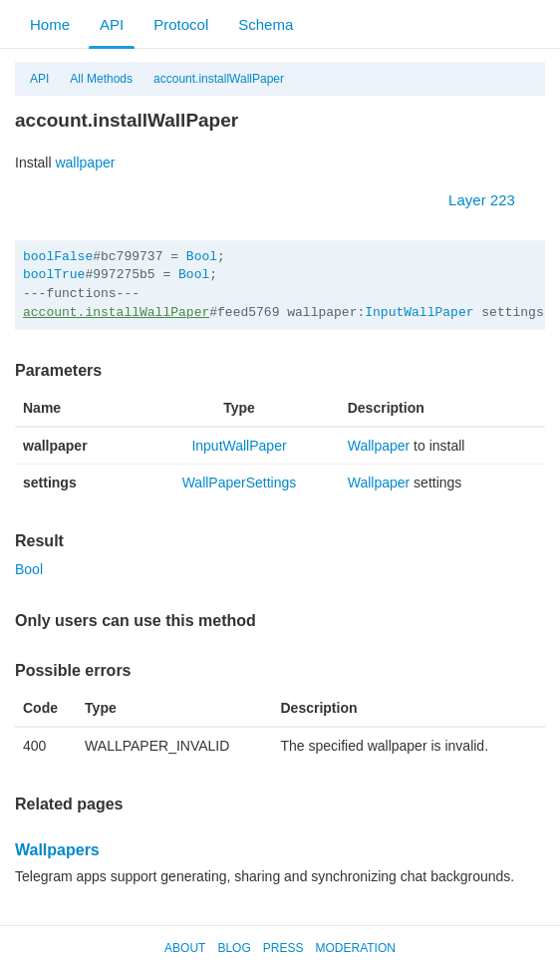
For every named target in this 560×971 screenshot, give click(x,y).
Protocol (181, 24)
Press (283, 948)
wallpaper (85, 162)
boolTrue (54, 275)
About (185, 948)
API (112, 24)
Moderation (355, 948)
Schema (266, 24)
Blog (234, 948)
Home (50, 24)
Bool (202, 257)
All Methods (101, 79)
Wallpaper (379, 446)
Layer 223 (492, 200)
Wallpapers (57, 850)
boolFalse (58, 257)
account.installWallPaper (219, 79)
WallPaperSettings (240, 483)
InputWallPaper (419, 313)
